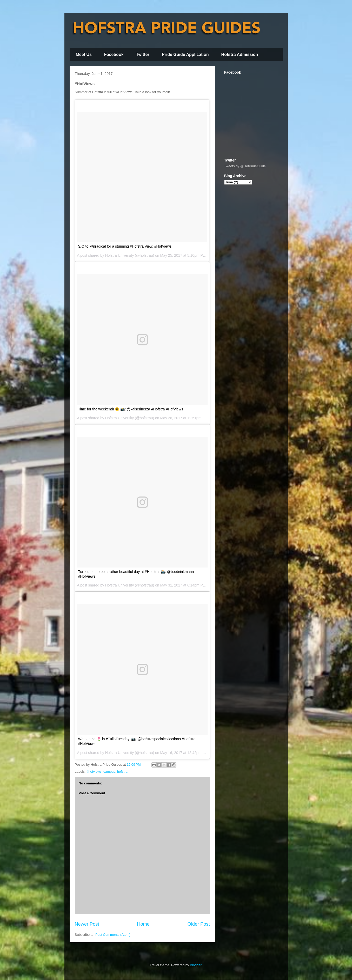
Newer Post (87, 924)
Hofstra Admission (240, 54)
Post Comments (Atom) (113, 935)
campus (109, 772)
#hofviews (94, 772)
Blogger (196, 965)
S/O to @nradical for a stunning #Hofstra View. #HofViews (125, 246)
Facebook (114, 54)
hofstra (122, 772)
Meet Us (84, 54)
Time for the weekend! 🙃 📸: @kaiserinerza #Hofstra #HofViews (131, 409)
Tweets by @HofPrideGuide (245, 166)
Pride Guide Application (185, 54)
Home (143, 924)
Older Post (199, 924)
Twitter (143, 54)
